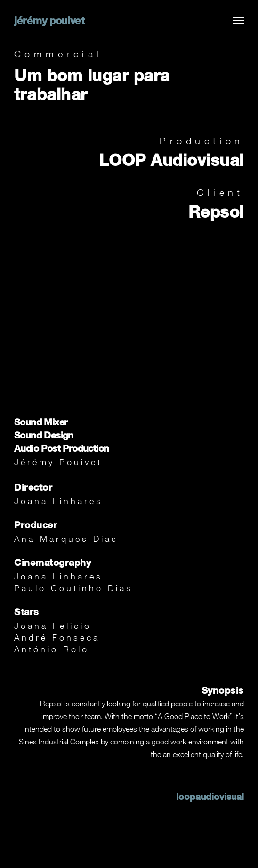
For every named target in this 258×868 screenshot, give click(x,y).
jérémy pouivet (49, 21)
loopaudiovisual (210, 796)
